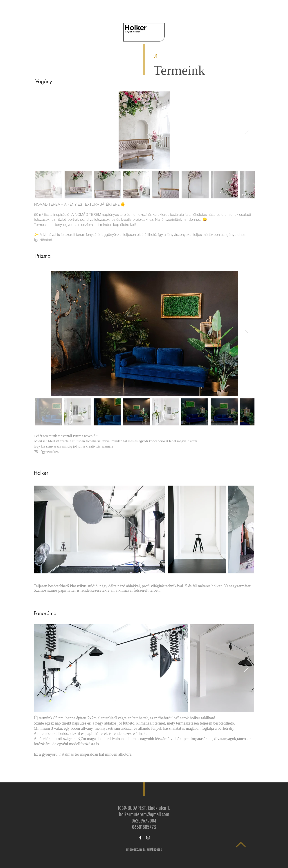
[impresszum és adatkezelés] (144, 850)
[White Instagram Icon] (148, 838)
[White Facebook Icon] (140, 838)
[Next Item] (247, 130)
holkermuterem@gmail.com (144, 814)
